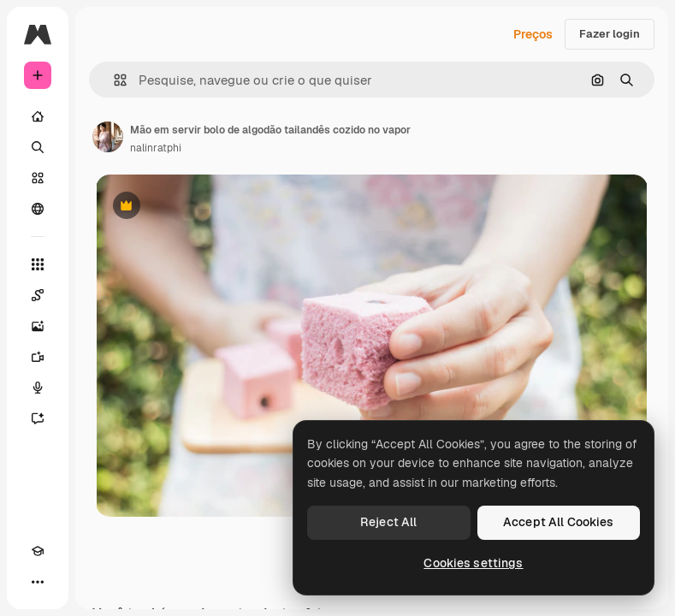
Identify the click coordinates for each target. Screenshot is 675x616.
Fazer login (610, 34)
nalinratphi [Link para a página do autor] (156, 148)
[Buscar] (38, 147)
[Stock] (38, 178)
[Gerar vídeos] (38, 357)
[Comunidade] (38, 209)
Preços (533, 34)
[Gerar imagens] (38, 326)
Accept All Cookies (559, 522)
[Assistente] (38, 418)
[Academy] (38, 551)
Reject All (388, 522)
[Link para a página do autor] (108, 137)
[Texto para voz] (38, 388)
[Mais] (38, 582)
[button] (113, 80)
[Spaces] (38, 295)
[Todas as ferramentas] (38, 264)
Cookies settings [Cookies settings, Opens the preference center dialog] (473, 563)
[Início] (38, 116)
